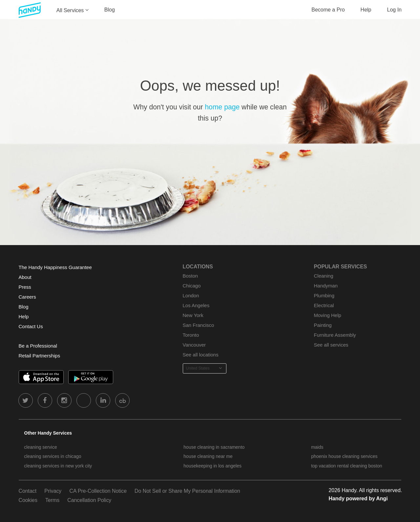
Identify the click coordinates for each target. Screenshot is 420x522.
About (25, 277)
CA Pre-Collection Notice (98, 491)
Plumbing (324, 295)
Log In (394, 10)
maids (317, 447)
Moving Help (328, 315)
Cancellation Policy (89, 500)
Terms (52, 500)
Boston (190, 276)
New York (193, 315)
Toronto (191, 335)
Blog (110, 10)
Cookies (28, 500)
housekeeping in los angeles (212, 466)
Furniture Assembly (335, 335)
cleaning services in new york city (58, 466)
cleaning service (40, 447)
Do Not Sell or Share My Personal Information (187, 491)
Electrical (324, 305)
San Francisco (199, 325)
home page (222, 107)
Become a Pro (328, 10)
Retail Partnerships (40, 356)
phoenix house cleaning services (344, 456)
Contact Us (31, 326)
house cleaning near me (208, 456)
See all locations (201, 355)
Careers (27, 297)
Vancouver (194, 345)
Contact (28, 491)
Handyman (326, 286)
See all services (331, 345)
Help (366, 10)
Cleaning (324, 276)
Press (25, 287)
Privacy (53, 491)
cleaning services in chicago (52, 456)
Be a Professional (38, 346)
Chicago (192, 286)
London (191, 295)
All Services (70, 10)
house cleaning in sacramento (214, 447)
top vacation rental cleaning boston (346, 466)
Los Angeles (196, 305)
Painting (323, 325)
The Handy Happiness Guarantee (55, 267)
